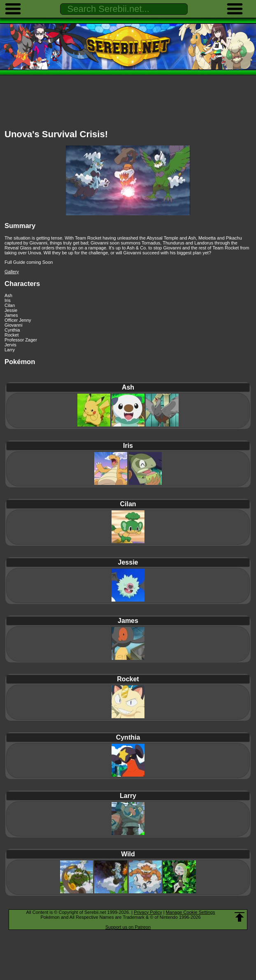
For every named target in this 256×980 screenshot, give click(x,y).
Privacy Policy (148, 912)
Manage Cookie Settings (191, 912)
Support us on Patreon (128, 927)
